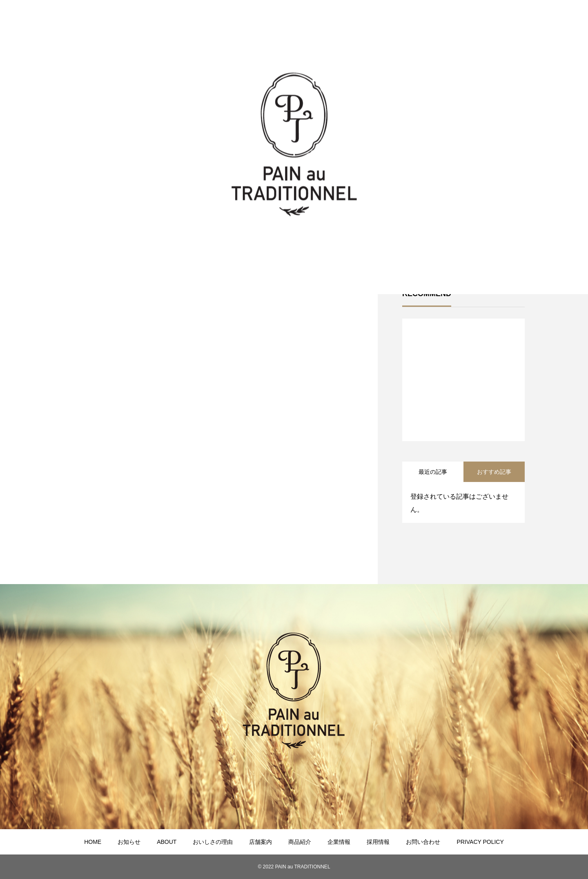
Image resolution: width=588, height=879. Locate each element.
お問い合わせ (423, 842)
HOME (93, 842)
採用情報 (378, 842)
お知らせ (129, 842)
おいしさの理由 (213, 842)
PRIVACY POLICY (480, 842)
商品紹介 (300, 842)
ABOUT (167, 842)
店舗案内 (261, 842)
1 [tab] (464, 420)
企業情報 (339, 842)
